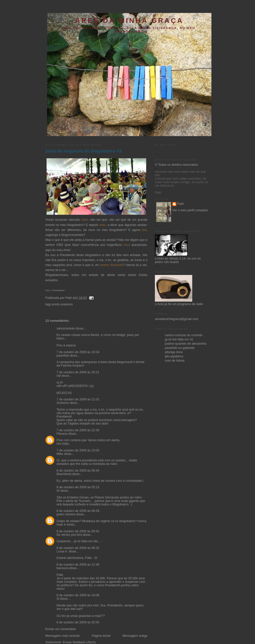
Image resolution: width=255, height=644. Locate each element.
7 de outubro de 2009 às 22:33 (78, 430)
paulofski (63, 356)
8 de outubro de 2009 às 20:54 (78, 622)
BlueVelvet (64, 474)
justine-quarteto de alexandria (186, 344)
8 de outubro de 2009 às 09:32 (78, 548)
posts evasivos (62, 304)
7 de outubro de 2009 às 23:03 (78, 450)
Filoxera (62, 434)
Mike (60, 454)
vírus (127, 245)
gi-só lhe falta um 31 (179, 339)
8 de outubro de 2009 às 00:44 (78, 471)
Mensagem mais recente (63, 636)
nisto (85, 220)
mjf (59, 376)
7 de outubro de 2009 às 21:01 (78, 399)
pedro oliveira (66, 514)
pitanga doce (174, 352)
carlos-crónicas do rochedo (184, 335)
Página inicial (101, 636)
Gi (58, 491)
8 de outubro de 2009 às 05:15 (78, 487)
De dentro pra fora (69, 535)
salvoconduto (66, 328)
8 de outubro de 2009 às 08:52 (78, 531)
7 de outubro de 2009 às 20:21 (78, 372)
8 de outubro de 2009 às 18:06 (78, 595)
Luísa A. (62, 551)
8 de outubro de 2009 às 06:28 (78, 511)
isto (144, 230)
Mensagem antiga (135, 636)
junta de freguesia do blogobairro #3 (83, 151)
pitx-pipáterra (174, 356)
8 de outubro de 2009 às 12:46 (78, 565)
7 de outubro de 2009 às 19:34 (78, 352)
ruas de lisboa (175, 361)
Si (58, 599)
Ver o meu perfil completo (190, 210)
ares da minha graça (129, 21)
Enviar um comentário (61, 629)
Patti (180, 204)
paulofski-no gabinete (180, 348)
